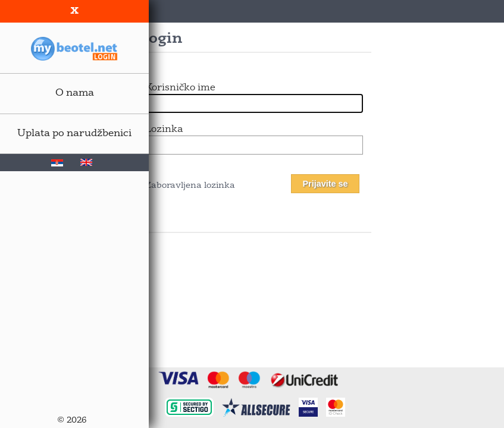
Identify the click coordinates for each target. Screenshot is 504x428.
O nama (75, 93)
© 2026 (72, 421)
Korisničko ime (180, 88)
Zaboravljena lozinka (190, 186)
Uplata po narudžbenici (74, 133)
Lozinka (164, 130)
